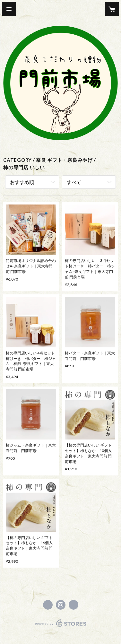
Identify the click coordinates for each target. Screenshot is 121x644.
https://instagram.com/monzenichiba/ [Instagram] (61, 605)
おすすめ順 (22, 182)
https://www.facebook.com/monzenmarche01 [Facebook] (48, 605)
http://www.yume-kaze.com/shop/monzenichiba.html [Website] (73, 605)
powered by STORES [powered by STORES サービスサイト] (60, 627)
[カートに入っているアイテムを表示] (112, 9)
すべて (74, 182)
